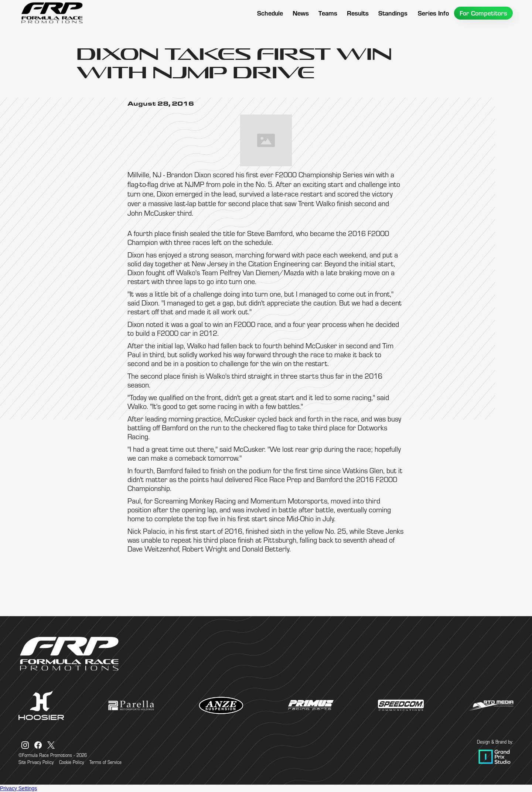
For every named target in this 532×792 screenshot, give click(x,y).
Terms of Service (105, 762)
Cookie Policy (71, 762)
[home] (52, 13)
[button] (328, 13)
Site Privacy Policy (36, 762)
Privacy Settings (18, 788)
